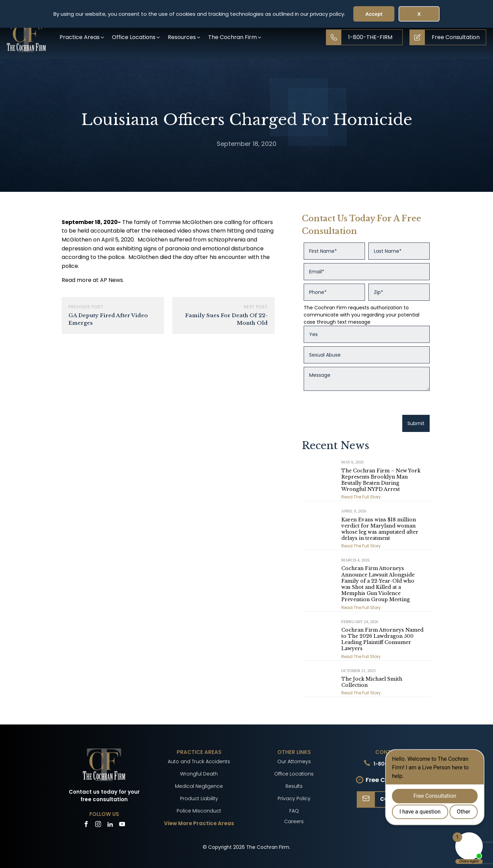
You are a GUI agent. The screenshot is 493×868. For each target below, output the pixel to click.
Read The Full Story (361, 497)
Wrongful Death (199, 774)
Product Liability (199, 798)
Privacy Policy (294, 798)
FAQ (294, 811)
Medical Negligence (199, 786)
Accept (374, 14)
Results (294, 786)
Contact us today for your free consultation (104, 796)
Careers (294, 821)
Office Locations (294, 774)
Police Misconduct (199, 811)
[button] (82, 37)
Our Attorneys (294, 761)
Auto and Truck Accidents (199, 761)
